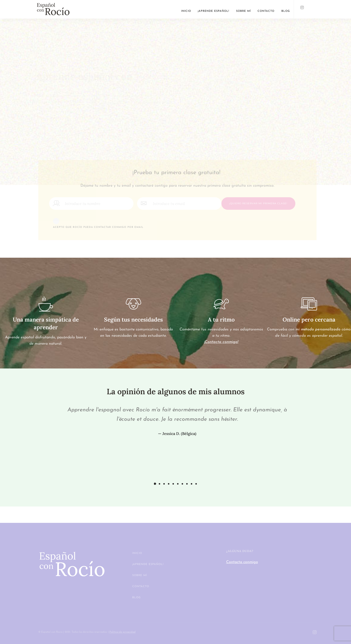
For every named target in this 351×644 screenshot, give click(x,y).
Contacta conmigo (242, 562)
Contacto (266, 11)
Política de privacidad (123, 632)
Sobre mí (243, 11)
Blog (286, 11)
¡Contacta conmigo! (221, 342)
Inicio (186, 11)
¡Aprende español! (213, 11)
